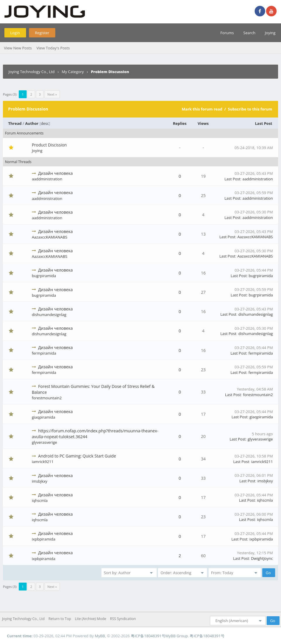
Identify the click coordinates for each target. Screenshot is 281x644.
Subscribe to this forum (250, 109)
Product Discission (49, 145)
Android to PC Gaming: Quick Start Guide (77, 456)
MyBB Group (177, 636)
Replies (180, 123)
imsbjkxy (40, 481)
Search (249, 33)
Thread (15, 123)
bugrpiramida (44, 276)
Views (203, 123)
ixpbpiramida (44, 539)
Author (32, 123)
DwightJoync (262, 558)
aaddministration (47, 179)
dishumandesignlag (49, 315)
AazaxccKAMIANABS (50, 237)
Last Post (264, 123)
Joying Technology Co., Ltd (32, 72)
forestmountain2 (47, 398)
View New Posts (18, 48)
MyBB (100, 636)
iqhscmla (40, 500)
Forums (227, 33)
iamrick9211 (43, 462)
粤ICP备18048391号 (148, 636)
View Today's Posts (53, 48)
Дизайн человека (55, 173)
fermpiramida (44, 353)
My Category (73, 72)
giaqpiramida (44, 417)
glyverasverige (44, 442)
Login (15, 33)
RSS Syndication (123, 619)
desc (45, 123)
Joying (270, 33)
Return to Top (60, 619)
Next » (52, 94)
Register (42, 33)
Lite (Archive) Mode (91, 619)
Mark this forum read (202, 109)
